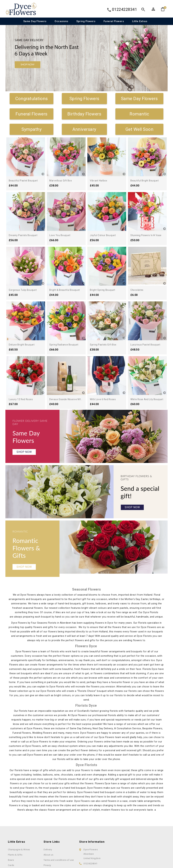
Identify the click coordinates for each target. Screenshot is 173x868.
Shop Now (24, 456)
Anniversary (84, 129)
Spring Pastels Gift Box (105, 345)
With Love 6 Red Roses (105, 399)
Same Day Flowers (35, 21)
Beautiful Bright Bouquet (146, 181)
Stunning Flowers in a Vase (148, 235)
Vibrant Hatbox (99, 181)
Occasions (61, 21)
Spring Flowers (86, 21)
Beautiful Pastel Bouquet (25, 181)
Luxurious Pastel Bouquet (147, 345)
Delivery (48, 858)
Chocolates (138, 290)
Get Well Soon (139, 129)
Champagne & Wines (19, 858)
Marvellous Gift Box (62, 181)
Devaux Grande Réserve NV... (68, 399)
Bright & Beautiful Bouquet (66, 290)
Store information (92, 850)
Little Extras (140, 21)
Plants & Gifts (15, 863)
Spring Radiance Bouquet (65, 345)
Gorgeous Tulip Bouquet (24, 290)
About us (48, 863)
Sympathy (32, 129)
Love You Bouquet (61, 235)
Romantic (139, 114)
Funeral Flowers (114, 21)
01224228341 (125, 10)
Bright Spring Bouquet (104, 290)
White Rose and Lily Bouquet (149, 399)
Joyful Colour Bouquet (104, 235)
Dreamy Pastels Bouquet (25, 235)
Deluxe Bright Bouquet (23, 345)
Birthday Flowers (84, 114)
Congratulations (32, 99)
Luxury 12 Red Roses (23, 399)
